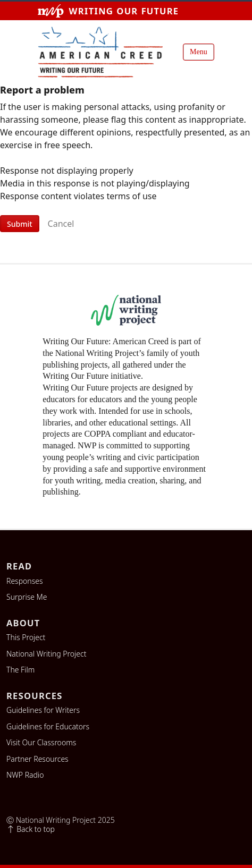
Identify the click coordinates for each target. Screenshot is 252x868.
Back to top (31, 829)
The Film (20, 670)
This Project (26, 637)
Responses (24, 581)
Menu (199, 52)
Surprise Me (27, 597)
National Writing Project (46, 654)
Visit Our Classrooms (41, 743)
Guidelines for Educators (48, 727)
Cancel (61, 224)
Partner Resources (37, 759)
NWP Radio (25, 775)
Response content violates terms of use (78, 196)
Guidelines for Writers (43, 710)
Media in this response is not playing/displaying (95, 183)
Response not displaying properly (67, 171)
